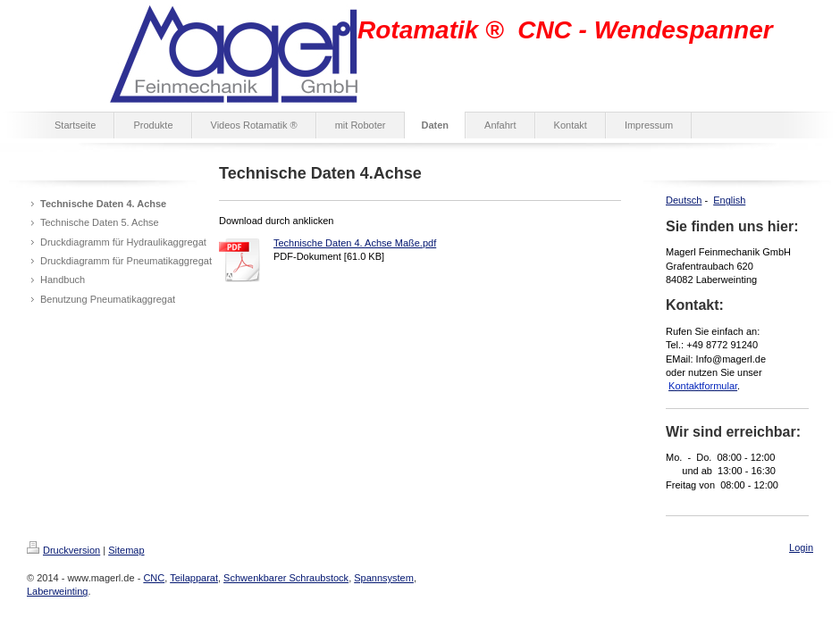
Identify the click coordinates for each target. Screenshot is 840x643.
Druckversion (63, 550)
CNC (154, 578)
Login (801, 547)
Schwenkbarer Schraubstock (286, 578)
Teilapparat (194, 578)
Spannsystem (384, 578)
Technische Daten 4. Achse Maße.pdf (355, 243)
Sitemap (126, 550)
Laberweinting (58, 591)
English (729, 200)
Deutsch (684, 200)
